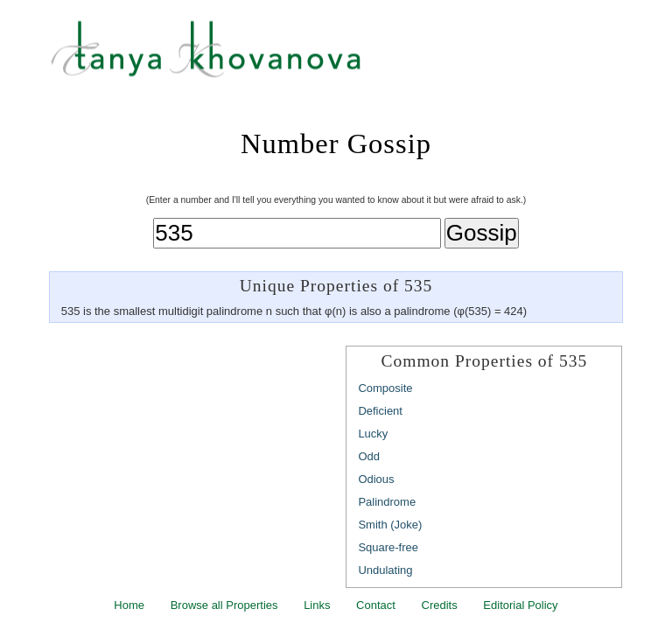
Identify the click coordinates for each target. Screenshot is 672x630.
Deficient (380, 411)
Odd (369, 456)
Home (129, 605)
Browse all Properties (224, 605)
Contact (376, 605)
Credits (440, 605)
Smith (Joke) (390, 525)
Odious (376, 479)
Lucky (373, 434)
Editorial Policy (520, 605)
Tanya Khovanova (358, 57)
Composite (385, 388)
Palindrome (387, 502)
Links (317, 605)
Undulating (385, 570)
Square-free (388, 547)
